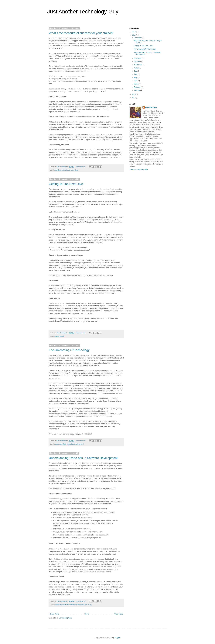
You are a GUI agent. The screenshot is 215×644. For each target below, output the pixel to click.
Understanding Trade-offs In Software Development (83, 458)
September (138, 65)
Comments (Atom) (65, 618)
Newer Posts (54, 614)
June (136, 74)
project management (62, 605)
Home (87, 614)
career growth (60, 336)
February (137, 87)
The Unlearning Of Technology (69, 350)
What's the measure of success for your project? (81, 33)
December (138, 38)
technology (74, 170)
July (136, 71)
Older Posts (119, 614)
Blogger (117, 638)
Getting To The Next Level (66, 184)
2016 (134, 32)
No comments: (81, 167)
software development (77, 444)
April (136, 81)
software (67, 170)
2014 (134, 94)
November (138, 58)
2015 (134, 35)
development (59, 170)
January (137, 90)
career (57, 444)
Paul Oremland (151, 107)
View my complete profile (139, 169)
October (137, 61)
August (137, 68)
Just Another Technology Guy (83, 12)
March (137, 84)
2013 (134, 98)
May (136, 78)
